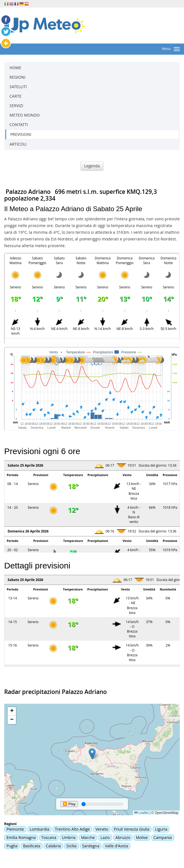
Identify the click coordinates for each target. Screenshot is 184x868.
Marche (88, 837)
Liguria (161, 829)
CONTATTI (19, 125)
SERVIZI (16, 106)
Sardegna (91, 846)
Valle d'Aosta (116, 846)
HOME (15, 68)
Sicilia (71, 846)
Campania (163, 837)
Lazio (105, 837)
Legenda (92, 166)
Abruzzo (123, 837)
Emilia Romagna (21, 837)
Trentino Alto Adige (72, 829)
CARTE (16, 96)
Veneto (102, 829)
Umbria (69, 837)
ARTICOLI (18, 144)
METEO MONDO (25, 115)
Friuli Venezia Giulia (132, 829)
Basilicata (31, 846)
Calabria (53, 846)
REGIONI (17, 77)
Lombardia (40, 829)
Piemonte (15, 829)
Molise (142, 837)
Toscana (49, 837)
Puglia (12, 846)
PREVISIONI (21, 134)
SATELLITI (18, 87)
